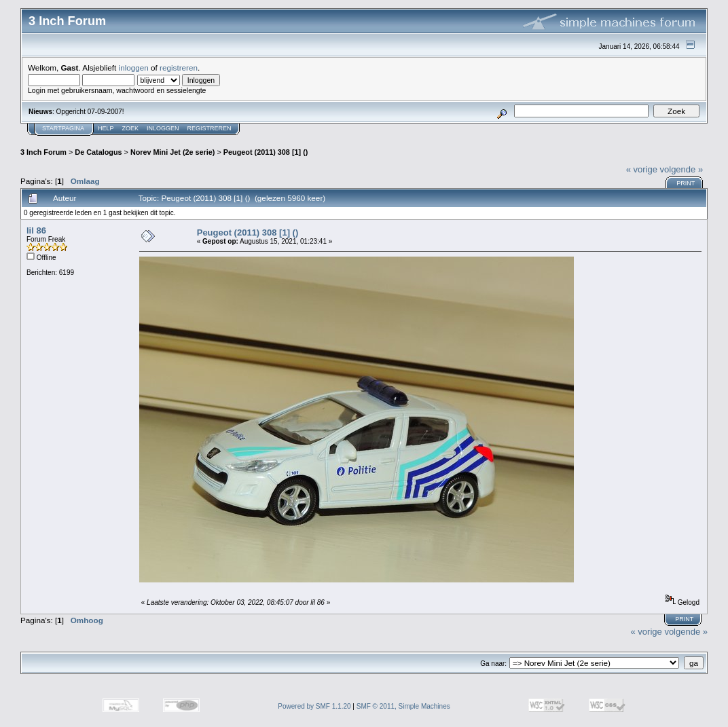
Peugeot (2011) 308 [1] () (266, 152)
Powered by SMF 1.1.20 (314, 706)
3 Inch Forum (43, 152)
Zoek (131, 128)
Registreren (210, 128)
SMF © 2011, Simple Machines (403, 706)
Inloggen (163, 128)
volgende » (682, 169)
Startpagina (63, 128)
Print (686, 183)
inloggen (134, 68)
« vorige (642, 169)
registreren (179, 68)
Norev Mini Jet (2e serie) (173, 152)
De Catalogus (98, 152)
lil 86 (36, 230)
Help (106, 128)
